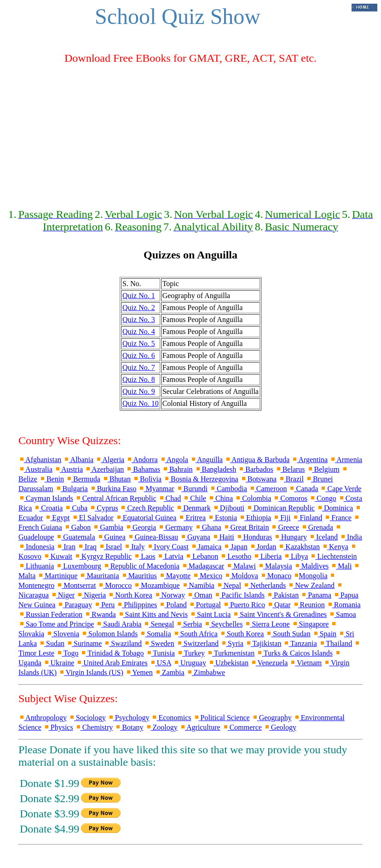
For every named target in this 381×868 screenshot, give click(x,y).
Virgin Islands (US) (91, 672)
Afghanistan (40, 460)
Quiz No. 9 (139, 391)
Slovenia (63, 634)
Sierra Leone (267, 624)
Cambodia (228, 489)
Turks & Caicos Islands (294, 653)
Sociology (87, 718)
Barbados (255, 469)
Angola (174, 460)
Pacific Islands (239, 595)
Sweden (159, 643)
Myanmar (156, 489)
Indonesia (36, 547)
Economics (171, 718)
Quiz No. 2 (139, 308)
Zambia (170, 672)
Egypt (57, 518)
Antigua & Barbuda (257, 460)
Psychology (129, 718)
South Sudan (288, 634)
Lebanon (202, 556)
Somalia (155, 634)
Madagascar (203, 566)
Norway (170, 595)
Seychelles (223, 624)
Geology (280, 727)
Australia (35, 469)
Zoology (162, 727)
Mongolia (310, 576)
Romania (344, 605)
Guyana (195, 537)
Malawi (241, 566)
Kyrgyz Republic (103, 556)
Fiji (282, 518)
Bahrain (177, 469)
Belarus (290, 469)
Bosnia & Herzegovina (201, 479)
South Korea (242, 634)
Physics (58, 727)
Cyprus (104, 508)
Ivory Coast (168, 547)
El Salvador (93, 518)
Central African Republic (116, 498)
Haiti (223, 537)
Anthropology (43, 718)
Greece (285, 527)
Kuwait (58, 556)
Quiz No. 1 (139, 296)
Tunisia (160, 653)
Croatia (48, 508)
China (220, 498)
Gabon (78, 527)
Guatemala (75, 537)
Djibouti (228, 508)
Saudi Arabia (118, 624)
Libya (296, 556)
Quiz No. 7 (139, 367)
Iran (66, 547)
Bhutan (116, 479)
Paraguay (75, 605)
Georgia (141, 527)
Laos (144, 556)
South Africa (195, 634)
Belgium (323, 469)
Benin (52, 479)
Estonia (222, 518)
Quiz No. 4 (139, 331)
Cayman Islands (46, 498)
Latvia (170, 556)
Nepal (229, 585)
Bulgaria (72, 489)
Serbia (189, 624)
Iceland (323, 537)
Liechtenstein (333, 556)
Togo (67, 653)
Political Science (222, 718)
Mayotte (175, 576)
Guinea (111, 537)
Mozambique (156, 585)
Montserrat (76, 585)
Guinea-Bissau (153, 537)
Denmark (193, 508)
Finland (307, 518)
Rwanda (100, 614)
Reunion (309, 605)
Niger (63, 595)
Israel (110, 547)
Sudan (52, 643)
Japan (235, 547)
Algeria (110, 460)
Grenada (317, 527)
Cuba (76, 508)
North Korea (130, 595)
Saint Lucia (210, 614)
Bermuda (83, 479)
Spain (324, 634)
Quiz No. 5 (139, 343)
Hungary (290, 537)
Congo (323, 498)
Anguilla (206, 460)
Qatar (279, 605)
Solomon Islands (109, 634)
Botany (129, 727)
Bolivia (147, 479)
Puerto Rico (244, 605)
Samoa (342, 614)
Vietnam (306, 663)
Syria (232, 643)
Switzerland (197, 643)
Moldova (241, 576)
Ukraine (59, 663)
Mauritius (139, 576)
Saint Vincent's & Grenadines (280, 614)
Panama (316, 595)
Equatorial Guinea (146, 518)
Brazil (291, 479)
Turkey (191, 653)
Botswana (258, 479)
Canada (303, 489)
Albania (78, 460)
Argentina (309, 460)
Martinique (57, 576)
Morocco (115, 585)
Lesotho (236, 556)
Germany (175, 527)
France (338, 518)
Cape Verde (341, 489)
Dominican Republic (280, 508)
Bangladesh (216, 469)
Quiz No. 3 (139, 320)
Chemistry (94, 727)
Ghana (208, 527)
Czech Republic (147, 508)
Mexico (207, 576)
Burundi (192, 489)
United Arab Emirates (112, 663)
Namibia (198, 585)
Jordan (263, 547)
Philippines (137, 605)
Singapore (310, 624)
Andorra (142, 460)
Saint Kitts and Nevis (153, 614)
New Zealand (311, 585)
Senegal (159, 624)
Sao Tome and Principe (56, 624)
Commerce (242, 727)
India (351, 537)
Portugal (205, 605)
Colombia (253, 498)
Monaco (276, 576)
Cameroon (268, 489)
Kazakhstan (299, 547)
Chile (194, 498)
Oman (199, 595)
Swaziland (123, 643)
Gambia (108, 527)
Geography (272, 718)
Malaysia (275, 566)
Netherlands (264, 585)
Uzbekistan (228, 663)
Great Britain (246, 527)
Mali (341, 566)
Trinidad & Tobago (112, 653)
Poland (173, 605)
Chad (170, 498)
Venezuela (269, 663)
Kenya (335, 547)
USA (160, 663)
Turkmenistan (231, 653)
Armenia (346, 460)
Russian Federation (50, 614)
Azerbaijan (104, 469)
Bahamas (143, 469)
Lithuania (36, 566)
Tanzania (300, 643)
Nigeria (91, 595)
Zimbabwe (206, 672)
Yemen (139, 672)
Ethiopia (255, 518)
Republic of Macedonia (141, 566)
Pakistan (283, 595)
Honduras (254, 537)
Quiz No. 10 (141, 403)
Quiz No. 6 (139, 355)
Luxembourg (78, 566)
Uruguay (190, 663)
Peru (104, 605)
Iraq (87, 547)
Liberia (267, 556)
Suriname (84, 643)
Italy (134, 547)
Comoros (290, 498)
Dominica (335, 508)
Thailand (336, 643)
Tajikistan (263, 643)
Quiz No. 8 (139, 379)
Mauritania (99, 576)
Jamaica (206, 547)
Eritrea (192, 518)
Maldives (312, 566)
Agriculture (200, 727)
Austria (69, 469)
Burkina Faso (113, 489)
